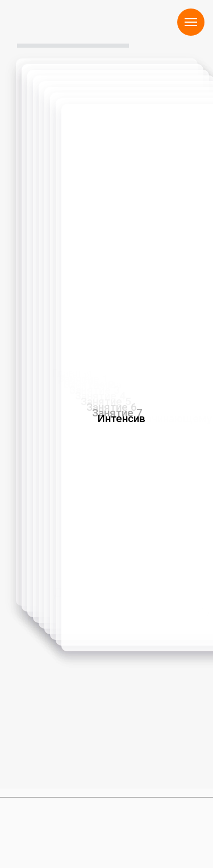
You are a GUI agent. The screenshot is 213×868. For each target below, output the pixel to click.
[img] (32, 829)
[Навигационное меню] (191, 22)
